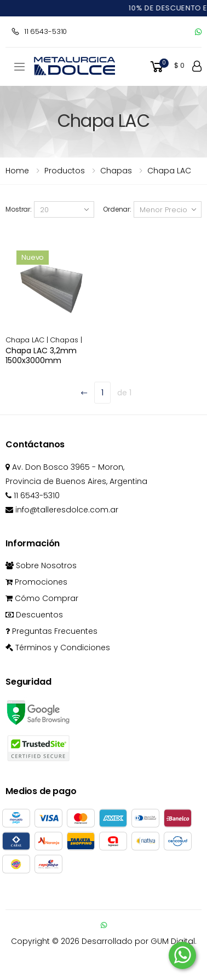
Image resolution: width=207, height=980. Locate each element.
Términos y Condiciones (58, 647)
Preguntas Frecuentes (51, 631)
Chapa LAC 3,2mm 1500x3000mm (41, 355)
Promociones (36, 582)
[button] (166, 67)
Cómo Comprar (42, 598)
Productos (65, 171)
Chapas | (66, 340)
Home (17, 171)
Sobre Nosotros (41, 565)
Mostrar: (19, 209)
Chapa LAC (169, 171)
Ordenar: (117, 209)
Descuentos (34, 615)
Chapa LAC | (28, 340)
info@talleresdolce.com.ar (62, 510)
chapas (116, 171)
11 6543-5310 (39, 31)
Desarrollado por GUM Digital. (139, 941)
